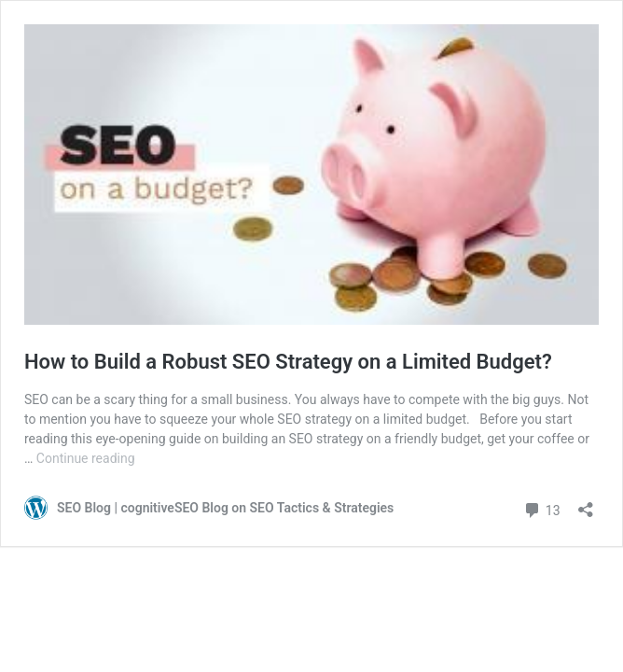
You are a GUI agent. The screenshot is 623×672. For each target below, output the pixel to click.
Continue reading (86, 458)
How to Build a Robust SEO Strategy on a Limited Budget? (288, 362)
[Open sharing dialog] (586, 504)
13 (541, 508)
